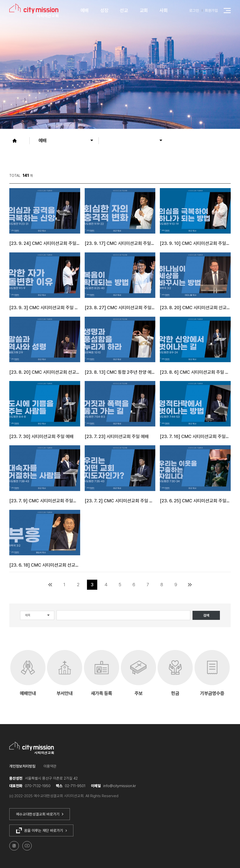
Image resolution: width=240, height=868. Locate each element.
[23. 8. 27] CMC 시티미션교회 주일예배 (120, 308)
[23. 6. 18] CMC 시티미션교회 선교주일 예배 (45, 565)
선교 (124, 10)
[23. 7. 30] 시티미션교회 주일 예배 (41, 436)
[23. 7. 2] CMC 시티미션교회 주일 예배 (120, 501)
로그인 (194, 11)
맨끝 (190, 585)
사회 (164, 10)
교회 (144, 10)
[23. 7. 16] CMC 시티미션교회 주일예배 (195, 436)
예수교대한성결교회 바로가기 (40, 814)
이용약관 (50, 766)
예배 (84, 10)
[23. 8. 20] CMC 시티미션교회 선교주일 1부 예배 (45, 372)
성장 (104, 10)
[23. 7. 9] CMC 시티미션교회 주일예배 (45, 501)
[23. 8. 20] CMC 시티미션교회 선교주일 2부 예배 (195, 308)
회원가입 (211, 11)
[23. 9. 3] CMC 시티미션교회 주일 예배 (45, 308)
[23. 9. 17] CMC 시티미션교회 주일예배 (120, 243)
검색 (206, 615)
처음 (50, 585)
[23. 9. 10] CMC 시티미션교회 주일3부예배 (195, 243)
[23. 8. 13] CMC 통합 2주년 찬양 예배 (120, 372)
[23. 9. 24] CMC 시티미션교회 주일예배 (45, 243)
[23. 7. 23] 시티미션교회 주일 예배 (117, 436)
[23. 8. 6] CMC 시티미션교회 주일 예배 (195, 372)
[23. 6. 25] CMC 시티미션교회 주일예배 (195, 501)
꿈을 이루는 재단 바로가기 (42, 830)
